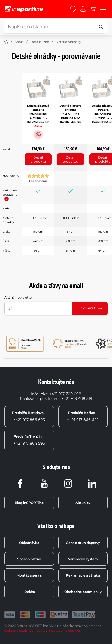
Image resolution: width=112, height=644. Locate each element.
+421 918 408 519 (77, 398)
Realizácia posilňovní (40, 398)
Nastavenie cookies (65, 631)
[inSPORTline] (24, 9)
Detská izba (40, 42)
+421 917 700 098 (65, 394)
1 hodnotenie (38, 181)
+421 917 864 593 (29, 440)
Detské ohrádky (68, 42)
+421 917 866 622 (83, 416)
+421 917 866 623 (28, 416)
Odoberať (90, 308)
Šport (19, 42)
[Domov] (6, 42)
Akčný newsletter (19, 297)
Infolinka (39, 394)
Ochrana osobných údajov (26, 631)
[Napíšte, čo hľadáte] (55, 27)
